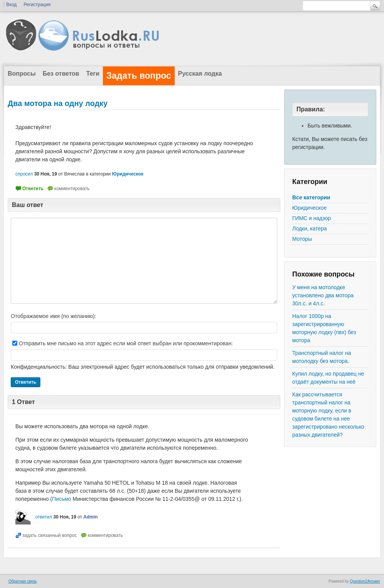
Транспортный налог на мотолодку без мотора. (322, 357)
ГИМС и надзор (312, 218)
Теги (93, 74)
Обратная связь (23, 581)
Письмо (62, 499)
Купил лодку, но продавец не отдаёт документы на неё (328, 378)
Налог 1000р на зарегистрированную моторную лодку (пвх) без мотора (324, 328)
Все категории (311, 197)
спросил (24, 174)
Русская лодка (200, 74)
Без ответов (61, 74)
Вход (11, 5)
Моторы (302, 239)
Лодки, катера (310, 229)
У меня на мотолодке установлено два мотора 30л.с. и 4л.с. (323, 295)
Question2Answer (365, 581)
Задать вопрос (139, 76)
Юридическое (310, 208)
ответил (44, 517)
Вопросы (22, 74)
